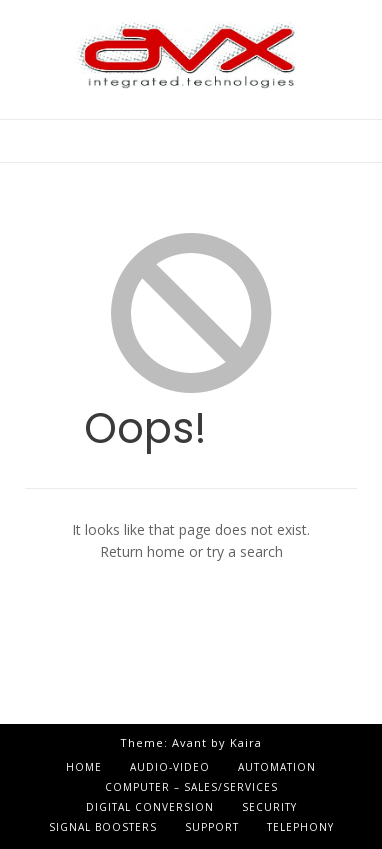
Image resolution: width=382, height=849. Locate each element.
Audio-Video (170, 767)
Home (84, 767)
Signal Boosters (103, 827)
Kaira (246, 742)
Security (269, 807)
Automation (277, 767)
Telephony (300, 827)
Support (212, 827)
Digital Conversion (150, 807)
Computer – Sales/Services (191, 787)
